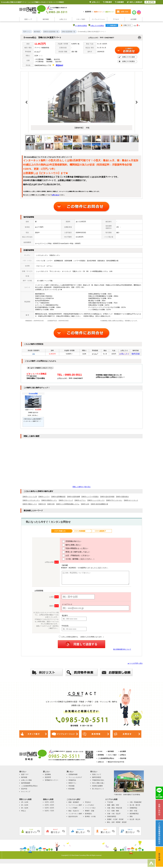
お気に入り (63, 19)
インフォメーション (98, 19)
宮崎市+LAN (85, 505)
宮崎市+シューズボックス (96, 501)
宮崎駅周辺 (133, 809)
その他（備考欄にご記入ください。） (79, 560)
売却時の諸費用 (97, 787)
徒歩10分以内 (73, 817)
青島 (131, 817)
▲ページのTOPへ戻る (135, 664)
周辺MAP (59, 65)
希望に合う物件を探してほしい (76, 553)
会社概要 (133, 19)
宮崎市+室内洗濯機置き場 (99, 505)
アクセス (116, 19)
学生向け (88, 803)
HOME (100, 752)
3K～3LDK (25, 809)
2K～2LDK (25, 806)
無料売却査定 (97, 778)
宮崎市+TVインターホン (114, 501)
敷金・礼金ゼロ (74, 812)
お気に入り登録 (26, 781)
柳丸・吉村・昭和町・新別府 (117, 823)
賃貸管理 (88, 12)
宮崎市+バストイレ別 (30, 497)
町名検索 (71, 789)
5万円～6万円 (49, 809)
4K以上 (24, 812)
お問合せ (123, 756)
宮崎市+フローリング (66, 501)
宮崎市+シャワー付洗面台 (90, 497)
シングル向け (90, 806)
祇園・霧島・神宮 (113, 806)
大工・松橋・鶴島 (113, 812)
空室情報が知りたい (72, 542)
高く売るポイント (98, 789)
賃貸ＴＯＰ (25, 775)
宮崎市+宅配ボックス (30, 505)
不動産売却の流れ (98, 781)
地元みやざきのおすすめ (116, 763)
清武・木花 (133, 812)
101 (34, 354)
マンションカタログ (75, 778)
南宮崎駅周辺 (134, 814)
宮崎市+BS (51, 505)
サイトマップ (26, 792)
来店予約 (150, 2)
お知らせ (101, 763)
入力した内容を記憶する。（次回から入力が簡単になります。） (82, 638)
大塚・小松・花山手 (114, 814)
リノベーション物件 (75, 806)
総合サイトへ (110, 12)
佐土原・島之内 (135, 820)
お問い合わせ (56, 195)
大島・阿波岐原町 (136, 803)
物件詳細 (136, 354)
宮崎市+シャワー (44, 497)
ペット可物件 (73, 809)
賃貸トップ (28, 19)
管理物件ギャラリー (52, 781)
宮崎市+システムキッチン (31, 501)
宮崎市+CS (42, 505)
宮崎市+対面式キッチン (49, 501)
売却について (97, 775)
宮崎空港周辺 (112, 817)
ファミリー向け (90, 809)
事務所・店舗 (90, 812)
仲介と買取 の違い (98, 784)
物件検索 (46, 19)
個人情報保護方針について (122, 650)
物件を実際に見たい (72, 546)
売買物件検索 (73, 775)
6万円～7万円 (49, 812)
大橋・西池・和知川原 (115, 809)
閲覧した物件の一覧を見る (82, 488)
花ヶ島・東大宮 (135, 806)
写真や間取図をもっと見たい (75, 549)
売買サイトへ (98, 12)
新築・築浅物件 (74, 803)
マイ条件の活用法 (81, 26)
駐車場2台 (88, 814)
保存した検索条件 (135, 2)
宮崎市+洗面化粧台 (122, 497)
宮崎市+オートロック (131, 501)
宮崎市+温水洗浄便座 (107, 497)
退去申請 (123, 759)
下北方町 (110, 803)
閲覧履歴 (107, 2)
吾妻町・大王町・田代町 (115, 820)
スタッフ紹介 (81, 19)
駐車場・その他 (90, 817)
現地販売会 (72, 781)
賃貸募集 (48, 775)
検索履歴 (119, 2)
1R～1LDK (25, 803)
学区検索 (71, 787)
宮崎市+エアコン (80, 501)
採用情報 (101, 756)
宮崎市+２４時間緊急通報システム (68, 505)
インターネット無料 (75, 814)
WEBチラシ (72, 784)
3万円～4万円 (49, 803)
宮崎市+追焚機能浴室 (58, 497)
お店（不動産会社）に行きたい (76, 556)
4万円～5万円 (49, 806)
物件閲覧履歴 (26, 784)
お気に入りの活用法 (97, 26)
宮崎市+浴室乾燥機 (73, 497)
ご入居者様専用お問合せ (106, 759)
